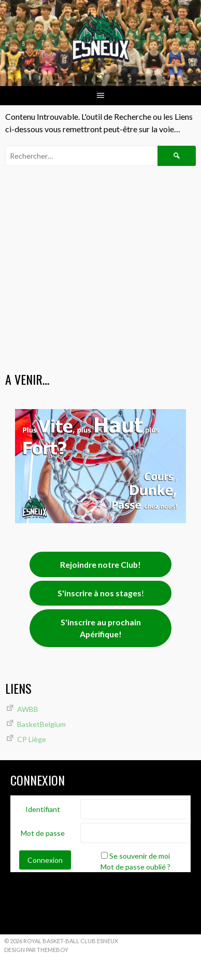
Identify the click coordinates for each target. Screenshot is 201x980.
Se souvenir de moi (140, 856)
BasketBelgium (41, 724)
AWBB (28, 709)
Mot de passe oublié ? (135, 867)
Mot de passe (43, 833)
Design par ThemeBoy (36, 950)
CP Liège (32, 739)
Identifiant (43, 809)
